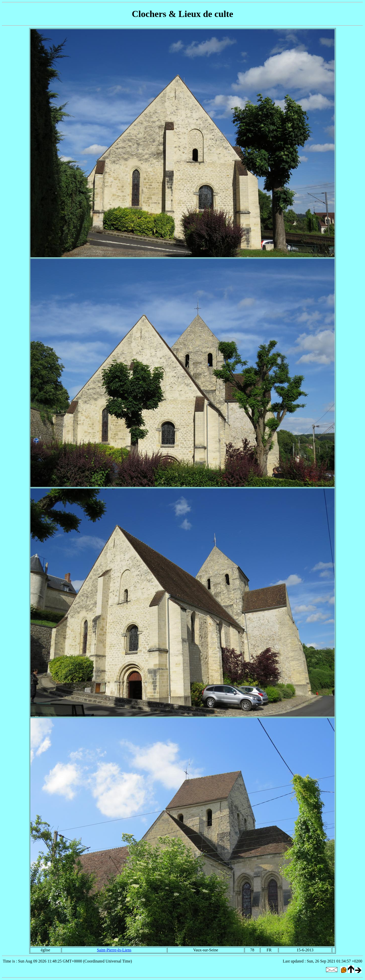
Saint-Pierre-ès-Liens (114, 950)
